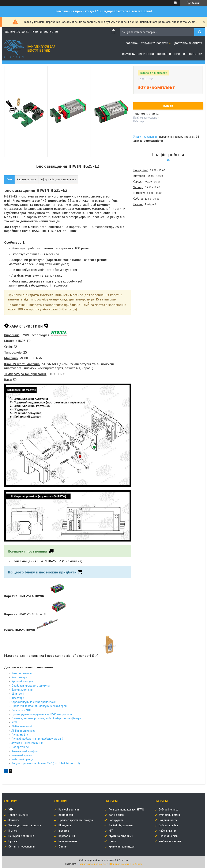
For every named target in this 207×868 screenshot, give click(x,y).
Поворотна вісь (168, 836)
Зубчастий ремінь (170, 815)
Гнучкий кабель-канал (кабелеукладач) (37, 739)
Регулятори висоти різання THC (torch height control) (46, 763)
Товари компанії (18, 815)
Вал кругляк (116, 820)
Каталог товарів (22, 673)
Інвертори (18, 698)
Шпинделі (18, 694)
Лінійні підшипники (23, 731)
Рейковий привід (22, 759)
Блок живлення (68, 841)
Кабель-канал (168, 831)
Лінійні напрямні (22, 726)
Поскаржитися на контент (93, 864)
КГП (14, 722)
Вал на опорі (117, 815)
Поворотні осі (20, 747)
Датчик (63, 847)
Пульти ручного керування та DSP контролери (42, 714)
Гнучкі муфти (20, 735)
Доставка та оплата (188, 43)
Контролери (19, 677)
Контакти (164, 54)
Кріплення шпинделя (122, 847)
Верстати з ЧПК (22, 710)
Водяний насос (168, 820)
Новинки (196, 54)
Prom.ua (123, 860)
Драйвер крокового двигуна (76, 820)
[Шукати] (200, 32)
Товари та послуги (155, 43)
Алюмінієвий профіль (25, 751)
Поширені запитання (21, 836)
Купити (168, 106)
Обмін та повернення (138, 54)
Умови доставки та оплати (25, 825)
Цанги (112, 841)
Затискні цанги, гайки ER (27, 743)
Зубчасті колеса (169, 810)
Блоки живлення (22, 690)
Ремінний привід (22, 755)
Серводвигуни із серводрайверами (34, 702)
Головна (132, 43)
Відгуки (13, 831)
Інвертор (64, 831)
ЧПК (11, 810)
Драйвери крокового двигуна (31, 686)
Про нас (180, 54)
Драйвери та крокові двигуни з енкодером (39, 706)
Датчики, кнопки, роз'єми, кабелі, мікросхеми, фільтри (46, 718)
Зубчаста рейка (168, 825)
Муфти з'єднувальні (121, 836)
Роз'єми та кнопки (170, 841)
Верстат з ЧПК (67, 836)
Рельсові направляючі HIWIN (126, 810)
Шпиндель (65, 825)
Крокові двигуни (22, 681)
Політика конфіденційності (126, 864)
